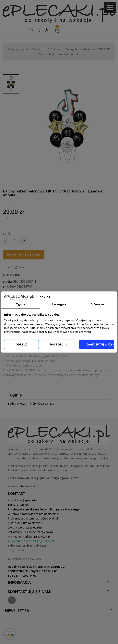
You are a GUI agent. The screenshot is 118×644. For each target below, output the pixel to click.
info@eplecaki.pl (27, 500)
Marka (7, 275)
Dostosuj (59, 344)
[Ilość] (15, 240)
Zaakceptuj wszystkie (100, 344)
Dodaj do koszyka (24, 254)
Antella (16, 275)
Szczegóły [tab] (59, 304)
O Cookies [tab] (98, 304)
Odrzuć (21, 344)
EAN (6, 287)
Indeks (8, 282)
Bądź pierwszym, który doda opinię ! (31, 404)
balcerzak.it (28, 486)
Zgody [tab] (21, 304)
